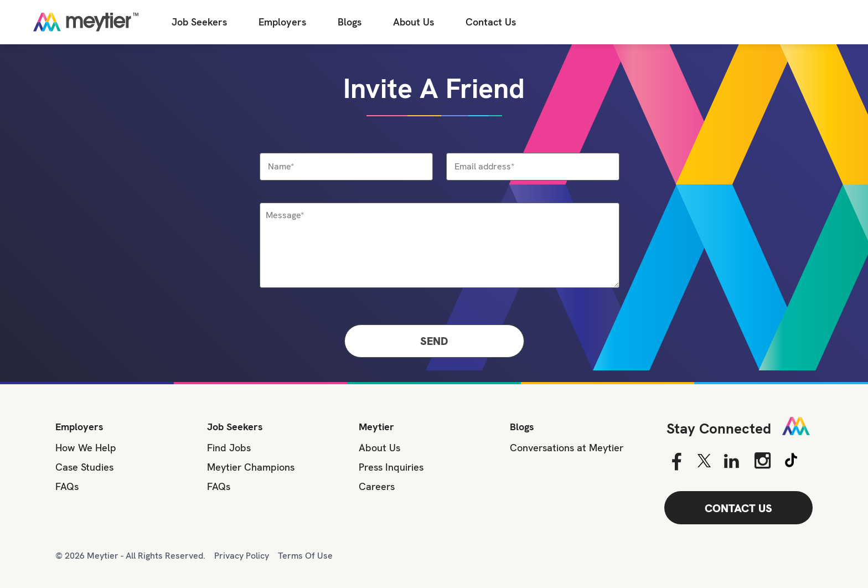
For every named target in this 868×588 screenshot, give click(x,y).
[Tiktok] (791, 458)
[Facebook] (676, 462)
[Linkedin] (732, 462)
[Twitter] (704, 461)
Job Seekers (235, 427)
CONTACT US (738, 508)
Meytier (376, 427)
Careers (377, 486)
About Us (414, 22)
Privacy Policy (242, 556)
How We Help (86, 448)
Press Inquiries (391, 467)
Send (434, 341)
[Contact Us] (491, 22)
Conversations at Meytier (567, 448)
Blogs (522, 427)
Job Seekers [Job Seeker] (199, 22)
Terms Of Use (305, 556)
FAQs (67, 486)
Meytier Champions (251, 467)
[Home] (86, 22)
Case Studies (84, 467)
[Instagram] (763, 460)
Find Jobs (229, 448)
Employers (282, 22)
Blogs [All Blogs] (350, 22)
